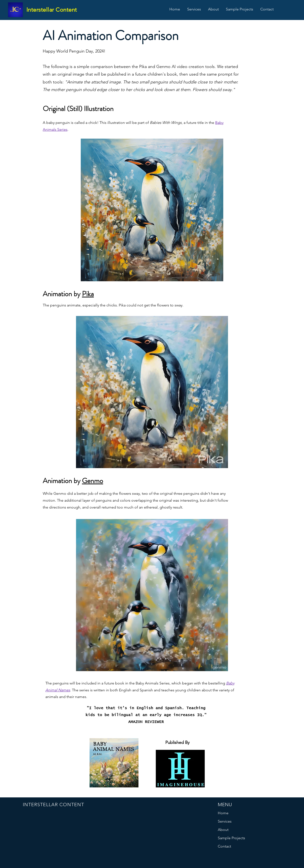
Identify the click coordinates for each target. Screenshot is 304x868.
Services (225, 821)
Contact (224, 846)
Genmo (93, 481)
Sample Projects (231, 838)
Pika (88, 294)
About (223, 830)
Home (223, 813)
